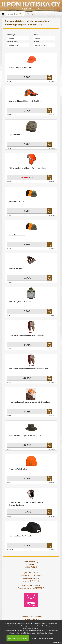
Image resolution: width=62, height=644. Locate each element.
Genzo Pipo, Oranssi (17, 235)
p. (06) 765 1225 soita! (31, 573)
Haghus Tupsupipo (16, 268)
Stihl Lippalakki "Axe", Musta (20, 536)
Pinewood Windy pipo (18, 469)
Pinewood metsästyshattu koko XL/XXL (25, 435)
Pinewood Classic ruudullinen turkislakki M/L (27, 335)
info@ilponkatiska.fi (31, 578)
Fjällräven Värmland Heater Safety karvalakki (27, 168)
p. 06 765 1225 (31, 9)
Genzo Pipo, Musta (16, 201)
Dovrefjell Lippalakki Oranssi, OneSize (25, 101)
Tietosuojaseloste (31, 619)
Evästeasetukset (56, 642)
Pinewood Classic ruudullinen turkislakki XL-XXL (28, 369)
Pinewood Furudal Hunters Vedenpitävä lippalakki (29, 402)
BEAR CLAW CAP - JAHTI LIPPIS (21, 68)
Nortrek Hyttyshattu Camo (20, 302)
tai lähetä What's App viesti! (31, 575)
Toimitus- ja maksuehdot (31, 617)
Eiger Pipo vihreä (15, 134)
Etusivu (9, 21)
